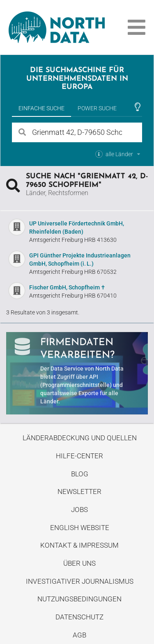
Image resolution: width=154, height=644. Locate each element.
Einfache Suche (41, 108)
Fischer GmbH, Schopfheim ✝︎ (67, 287)
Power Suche (97, 108)
